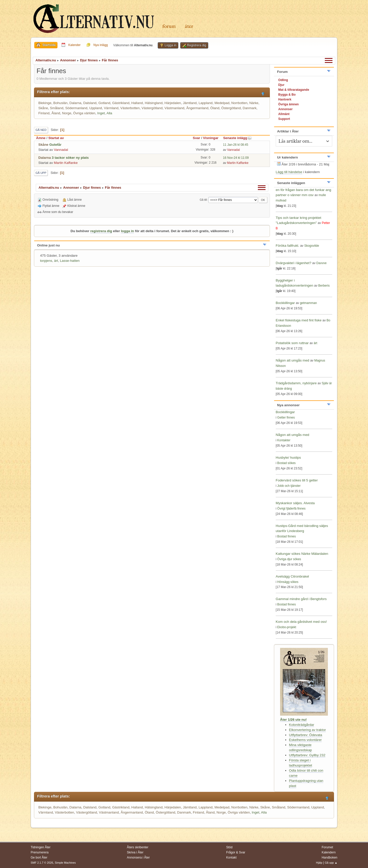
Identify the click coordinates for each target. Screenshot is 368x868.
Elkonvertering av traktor (307, 730)
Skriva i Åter (135, 852)
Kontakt (231, 858)
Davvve (321, 263)
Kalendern (329, 852)
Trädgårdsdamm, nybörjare (296, 383)
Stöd (229, 847)
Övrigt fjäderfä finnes (291, 509)
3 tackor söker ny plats (70, 158)
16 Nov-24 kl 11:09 (236, 158)
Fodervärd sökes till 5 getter (297, 480)
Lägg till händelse (289, 172)
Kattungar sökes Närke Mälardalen (302, 554)
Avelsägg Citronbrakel (292, 576)
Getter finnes (286, 418)
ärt (56, 261)
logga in (127, 231)
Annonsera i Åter (138, 858)
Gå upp (41, 173)
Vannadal (61, 150)
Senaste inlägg (237, 138)
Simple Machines (65, 863)
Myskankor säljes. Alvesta (295, 503)
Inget (101, 113)
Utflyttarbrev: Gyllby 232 (307, 755)
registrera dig (101, 231)
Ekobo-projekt (287, 627)
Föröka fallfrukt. (287, 246)
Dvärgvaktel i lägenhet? (294, 263)
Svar (196, 138)
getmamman (308, 303)
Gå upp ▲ (331, 863)
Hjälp (319, 863)
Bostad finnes (287, 536)
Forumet (327, 847)
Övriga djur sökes (289, 559)
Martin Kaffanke (66, 163)
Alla (109, 113)
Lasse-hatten (70, 261)
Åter (189, 26)
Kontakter (284, 440)
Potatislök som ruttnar (292, 343)
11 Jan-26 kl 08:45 (236, 145)
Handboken (330, 858)
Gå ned (41, 130)
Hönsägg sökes (288, 582)
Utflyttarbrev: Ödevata (306, 735)
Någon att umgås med (292, 360)
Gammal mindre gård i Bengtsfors (301, 599)
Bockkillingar (285, 303)
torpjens (46, 261)
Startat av (56, 138)
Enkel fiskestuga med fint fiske (299, 320)
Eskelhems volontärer (305, 740)
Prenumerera (40, 852)
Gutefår (55, 145)
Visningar (211, 138)
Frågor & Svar (236, 852)
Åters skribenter (138, 847)
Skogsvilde (312, 246)
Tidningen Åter (41, 847)
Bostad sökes (286, 463)
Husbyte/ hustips (288, 458)
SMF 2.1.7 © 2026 (42, 863)
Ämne (41, 138)
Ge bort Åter (39, 858)
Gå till (203, 200)
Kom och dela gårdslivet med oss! (301, 622)
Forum (169, 26)
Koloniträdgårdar (302, 725)
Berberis (324, 286)
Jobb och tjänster (289, 486)
